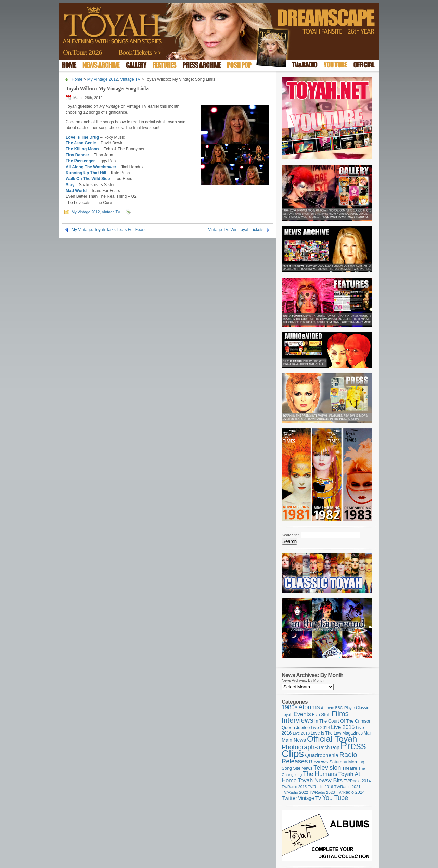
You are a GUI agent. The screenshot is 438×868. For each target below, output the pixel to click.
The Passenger (80, 161)
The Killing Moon (82, 149)
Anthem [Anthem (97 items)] (328, 708)
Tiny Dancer (77, 155)
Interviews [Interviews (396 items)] (298, 720)
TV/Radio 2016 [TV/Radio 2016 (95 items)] (320, 787)
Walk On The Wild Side (88, 179)
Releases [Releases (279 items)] (295, 761)
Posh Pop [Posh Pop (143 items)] (329, 748)
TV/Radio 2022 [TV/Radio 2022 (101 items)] (295, 792)
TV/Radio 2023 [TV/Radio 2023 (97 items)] (322, 792)
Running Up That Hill (86, 173)
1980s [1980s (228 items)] (289, 707)
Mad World (76, 191)
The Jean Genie (81, 143)
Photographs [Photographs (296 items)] (300, 747)
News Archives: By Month (303, 680)
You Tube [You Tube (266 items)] (335, 798)
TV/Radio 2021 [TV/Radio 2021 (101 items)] (347, 787)
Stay (70, 185)
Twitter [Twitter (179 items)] (289, 798)
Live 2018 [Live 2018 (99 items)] (301, 733)
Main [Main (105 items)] (368, 733)
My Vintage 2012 (103, 79)
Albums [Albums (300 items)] (309, 707)
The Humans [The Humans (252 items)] (320, 774)
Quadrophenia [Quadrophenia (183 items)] (322, 755)
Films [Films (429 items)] (340, 713)
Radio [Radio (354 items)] (348, 755)
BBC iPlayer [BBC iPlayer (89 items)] (345, 708)
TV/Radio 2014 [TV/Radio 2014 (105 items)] (357, 781)
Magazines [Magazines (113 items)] (352, 733)
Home (77, 79)
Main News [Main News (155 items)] (294, 740)
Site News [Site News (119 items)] (303, 768)
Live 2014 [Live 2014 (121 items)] (321, 727)
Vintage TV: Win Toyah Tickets (236, 230)
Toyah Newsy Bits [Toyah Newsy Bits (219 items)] (320, 781)
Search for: (291, 535)
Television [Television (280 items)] (327, 768)
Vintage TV (130, 79)
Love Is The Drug (82, 137)
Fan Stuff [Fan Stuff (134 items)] (321, 714)
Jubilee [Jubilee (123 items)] (303, 727)
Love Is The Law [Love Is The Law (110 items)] (326, 733)
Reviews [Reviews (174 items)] (318, 761)
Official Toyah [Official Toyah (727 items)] (332, 739)
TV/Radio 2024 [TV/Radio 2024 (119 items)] (350, 792)
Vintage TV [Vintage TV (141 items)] (310, 798)
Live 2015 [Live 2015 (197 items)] (343, 727)
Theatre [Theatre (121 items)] (350, 768)
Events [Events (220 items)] (302, 714)
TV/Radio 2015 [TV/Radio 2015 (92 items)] (294, 787)
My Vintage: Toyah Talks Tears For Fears (109, 230)
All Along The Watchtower (91, 167)
